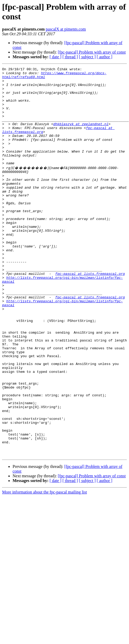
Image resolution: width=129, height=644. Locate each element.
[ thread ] (70, 57)
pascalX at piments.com (66, 29)
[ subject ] (87, 57)
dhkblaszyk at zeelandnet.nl (81, 136)
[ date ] (55, 57)
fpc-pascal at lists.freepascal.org (90, 314)
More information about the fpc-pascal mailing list (44, 569)
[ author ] (105, 57)
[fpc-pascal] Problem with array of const (92, 52)
